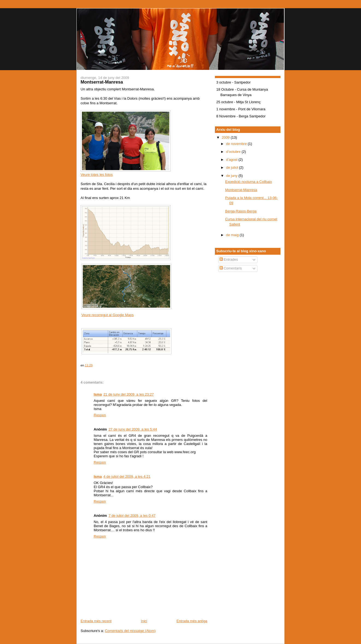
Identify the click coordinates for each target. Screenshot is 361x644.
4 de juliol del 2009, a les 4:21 (127, 477)
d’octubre (234, 152)
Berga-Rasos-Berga (241, 211)
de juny (232, 176)
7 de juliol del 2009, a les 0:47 (132, 516)
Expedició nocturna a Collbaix (248, 182)
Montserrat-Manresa (241, 190)
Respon (100, 415)
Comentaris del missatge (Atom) (130, 631)
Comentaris (231, 268)
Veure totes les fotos (97, 175)
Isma (98, 394)
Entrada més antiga (192, 621)
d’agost (232, 160)
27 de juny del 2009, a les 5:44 (133, 429)
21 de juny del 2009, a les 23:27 (129, 394)
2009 (226, 137)
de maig (233, 235)
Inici (144, 621)
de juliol (233, 167)
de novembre (237, 144)
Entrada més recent (96, 621)
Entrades (229, 259)
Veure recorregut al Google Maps (108, 315)
